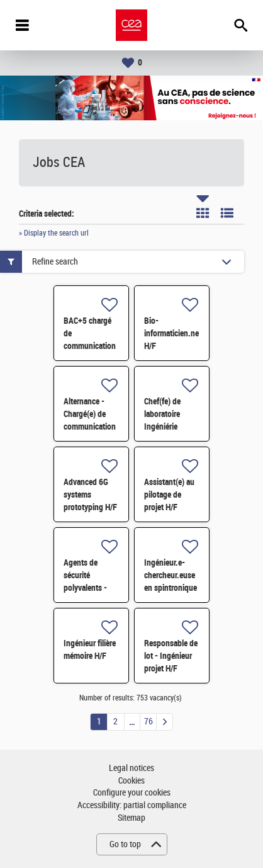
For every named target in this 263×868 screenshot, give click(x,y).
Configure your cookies (132, 793)
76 (148, 722)
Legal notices (131, 768)
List (227, 213)
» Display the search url (54, 233)
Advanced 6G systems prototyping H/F (90, 494)
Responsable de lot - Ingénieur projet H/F (171, 656)
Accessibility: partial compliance (132, 805)
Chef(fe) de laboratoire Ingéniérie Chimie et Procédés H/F (167, 426)
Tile (203, 213)
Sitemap (131, 818)
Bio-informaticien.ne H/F (171, 333)
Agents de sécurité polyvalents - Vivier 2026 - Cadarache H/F (88, 588)
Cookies (131, 781)
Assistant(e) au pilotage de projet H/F (169, 494)
